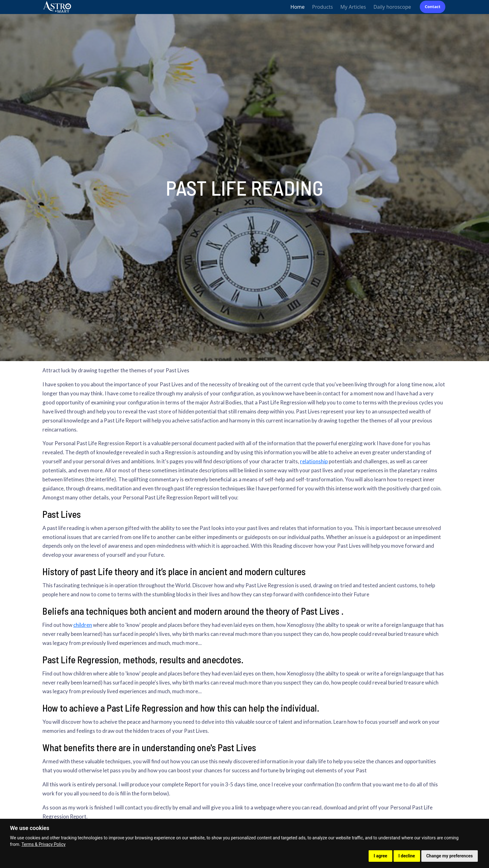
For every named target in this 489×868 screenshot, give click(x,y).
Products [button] (323, 7)
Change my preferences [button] (450, 856)
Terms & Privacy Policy (44, 844)
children (83, 625)
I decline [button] (407, 856)
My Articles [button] (353, 7)
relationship (314, 461)
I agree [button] (380, 856)
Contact (433, 7)
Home (298, 7)
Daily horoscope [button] (392, 7)
